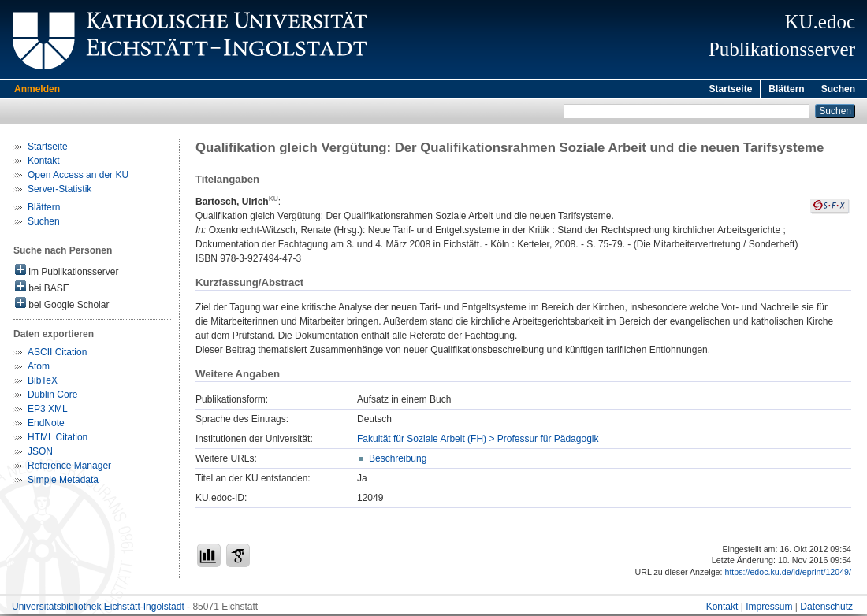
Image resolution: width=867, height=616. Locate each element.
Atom (39, 369)
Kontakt (44, 163)
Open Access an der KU (78, 177)
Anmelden (37, 89)
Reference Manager (69, 468)
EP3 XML (48, 411)
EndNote (46, 425)
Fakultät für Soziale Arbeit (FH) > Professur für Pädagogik (478, 441)
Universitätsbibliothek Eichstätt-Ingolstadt (98, 609)
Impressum (769, 609)
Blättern (786, 89)
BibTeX (43, 383)
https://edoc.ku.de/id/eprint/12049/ (788, 574)
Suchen (838, 89)
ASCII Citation (57, 354)
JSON (40, 454)
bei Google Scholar (62, 306)
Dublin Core (52, 397)
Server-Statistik (60, 191)
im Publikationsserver (67, 273)
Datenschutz (826, 609)
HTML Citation (58, 440)
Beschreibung (398, 461)
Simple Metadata (63, 482)
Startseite (731, 89)
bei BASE (42, 289)
